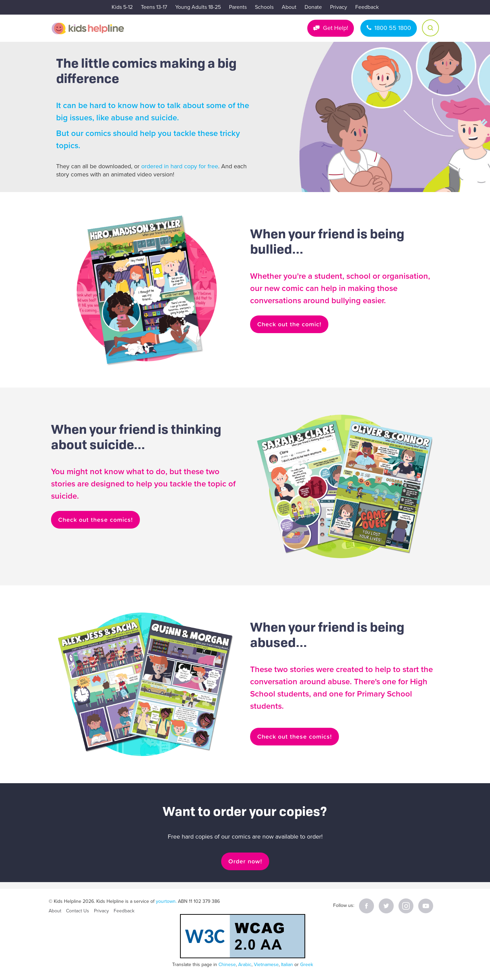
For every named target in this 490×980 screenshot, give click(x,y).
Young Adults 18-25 (198, 7)
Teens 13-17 (154, 7)
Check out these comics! (95, 520)
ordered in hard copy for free (180, 166)
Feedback (367, 7)
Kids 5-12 (122, 7)
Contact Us (78, 911)
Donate (313, 7)
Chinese (227, 965)
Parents (238, 7)
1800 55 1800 (393, 28)
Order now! (245, 861)
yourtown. (166, 901)
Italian (287, 965)
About (289, 7)
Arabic (245, 965)
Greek (307, 965)
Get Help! (336, 28)
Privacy (339, 7)
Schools (264, 7)
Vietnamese (266, 965)
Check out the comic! (289, 324)
